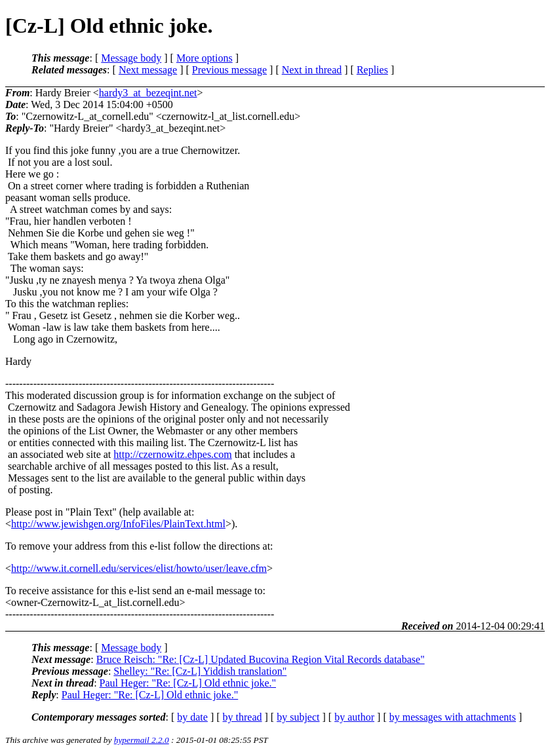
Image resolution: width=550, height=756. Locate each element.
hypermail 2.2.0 (142, 740)
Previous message (229, 70)
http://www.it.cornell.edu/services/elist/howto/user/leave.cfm (139, 568)
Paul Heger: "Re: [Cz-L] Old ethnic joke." (188, 683)
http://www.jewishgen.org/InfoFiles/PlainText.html (118, 524)
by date (192, 717)
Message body (131, 58)
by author (354, 717)
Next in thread (312, 70)
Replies (372, 70)
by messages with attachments (453, 717)
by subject (298, 717)
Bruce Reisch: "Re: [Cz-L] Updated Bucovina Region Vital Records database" (261, 659)
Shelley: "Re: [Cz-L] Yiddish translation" (200, 671)
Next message (148, 70)
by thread (243, 717)
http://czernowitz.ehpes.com (172, 454)
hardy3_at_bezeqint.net (148, 93)
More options (205, 58)
